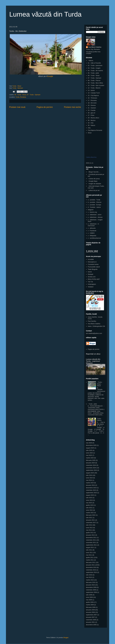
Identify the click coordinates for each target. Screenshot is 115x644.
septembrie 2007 (91, 615)
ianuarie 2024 (90, 485)
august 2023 (90, 495)
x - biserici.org (92, 212)
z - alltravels (92, 228)
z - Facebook (92, 231)
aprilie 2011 (90, 557)
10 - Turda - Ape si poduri (96, 85)
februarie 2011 (91, 562)
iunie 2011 (89, 553)
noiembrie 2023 (91, 490)
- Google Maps (93, 181)
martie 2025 (90, 458)
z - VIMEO (91, 233)
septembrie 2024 (91, 470)
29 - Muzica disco (93, 118)
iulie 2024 (89, 475)
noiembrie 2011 (91, 540)
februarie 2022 (91, 515)
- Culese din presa (94, 179)
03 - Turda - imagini (94, 68)
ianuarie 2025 (90, 463)
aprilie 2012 (90, 533)
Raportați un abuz (93, 354)
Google (50, 76)
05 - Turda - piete (93, 73)
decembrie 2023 (91, 488)
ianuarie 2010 (90, 585)
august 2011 (90, 547)
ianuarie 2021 (90, 520)
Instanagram (92, 284)
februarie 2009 (91, 607)
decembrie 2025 (91, 445)
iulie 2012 (89, 525)
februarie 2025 (91, 460)
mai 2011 (89, 555)
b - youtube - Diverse (95, 202)
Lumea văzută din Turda (45, 14)
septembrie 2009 (91, 592)
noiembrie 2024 (91, 465)
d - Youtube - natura (94, 207)
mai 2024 (89, 480)
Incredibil (91, 259)
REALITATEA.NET (94, 279)
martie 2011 (90, 560)
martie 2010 (90, 580)
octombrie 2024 (91, 468)
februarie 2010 (91, 582)
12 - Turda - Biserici (94, 88)
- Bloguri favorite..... (94, 172)
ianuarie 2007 (90, 617)
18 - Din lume (92, 103)
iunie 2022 (89, 510)
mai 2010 (89, 577)
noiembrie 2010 (91, 570)
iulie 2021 (89, 518)
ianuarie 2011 (90, 565)
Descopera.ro (92, 262)
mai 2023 (89, 503)
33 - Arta (91, 123)
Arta (89, 128)
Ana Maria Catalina (95, 47)
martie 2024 (90, 483)
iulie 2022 (89, 508)
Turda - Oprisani (18, 88)
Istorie (90, 272)
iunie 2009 (89, 597)
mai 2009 (89, 600)
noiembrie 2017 (91, 523)
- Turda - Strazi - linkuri (100, 384)
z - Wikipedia (92, 236)
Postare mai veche (72, 107)
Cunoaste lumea (93, 264)
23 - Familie (92, 110)
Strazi (90, 133)
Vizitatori (91, 287)
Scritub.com (92, 277)
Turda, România (21, 97)
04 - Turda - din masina (95, 71)
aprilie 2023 (90, 505)
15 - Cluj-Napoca (93, 95)
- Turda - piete (92, 404)
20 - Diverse (92, 105)
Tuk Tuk (90, 282)
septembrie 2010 (91, 572)
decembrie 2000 (91, 625)
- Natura (90, 60)
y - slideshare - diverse (95, 217)
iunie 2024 (89, 478)
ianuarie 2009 (90, 610)
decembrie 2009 (91, 587)
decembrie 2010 (91, 567)
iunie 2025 (89, 453)
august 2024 (90, 473)
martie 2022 (90, 513)
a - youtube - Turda (94, 200)
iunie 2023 (89, 500)
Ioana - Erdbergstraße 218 (96, 326)
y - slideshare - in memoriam (93, 225)
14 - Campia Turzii (94, 93)
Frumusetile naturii (94, 267)
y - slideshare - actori (95, 215)
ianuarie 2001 (90, 622)
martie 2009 (90, 605)
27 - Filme (91, 115)
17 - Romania (92, 100)
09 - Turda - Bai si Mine (95, 83)
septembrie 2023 (91, 493)
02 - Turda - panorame (95, 65)
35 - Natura (91, 125)
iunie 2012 (89, 528)
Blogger (66, 638)
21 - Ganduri (92, 108)
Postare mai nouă (17, 107)
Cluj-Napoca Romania (95, 130)
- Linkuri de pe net (94, 190)
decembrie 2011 (91, 538)
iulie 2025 (89, 450)
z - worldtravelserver (94, 238)
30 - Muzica (92, 120)
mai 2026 (89, 443)
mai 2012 (89, 530)
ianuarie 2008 (90, 612)
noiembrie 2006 (91, 620)
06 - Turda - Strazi (20, 95)
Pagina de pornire (45, 107)
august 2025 (90, 448)
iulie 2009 (89, 595)
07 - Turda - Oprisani (34, 95)
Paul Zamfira (92, 321)
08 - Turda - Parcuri (94, 80)
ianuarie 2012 (90, 535)
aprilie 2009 (90, 602)
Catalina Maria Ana (91, 157)
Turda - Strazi (17, 86)
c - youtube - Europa (94, 205)
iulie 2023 (89, 498)
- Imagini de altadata (94, 184)
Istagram (91, 210)
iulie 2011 (89, 550)
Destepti (91, 274)
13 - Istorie (91, 90)
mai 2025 (89, 455)
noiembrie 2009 (91, 590)
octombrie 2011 (91, 542)
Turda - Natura (99, 419)
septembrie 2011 (91, 545)
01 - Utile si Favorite (94, 63)
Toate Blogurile (93, 269)
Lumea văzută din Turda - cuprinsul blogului (93, 361)
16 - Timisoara (92, 98)
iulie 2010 (89, 575)
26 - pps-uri (92, 113)
